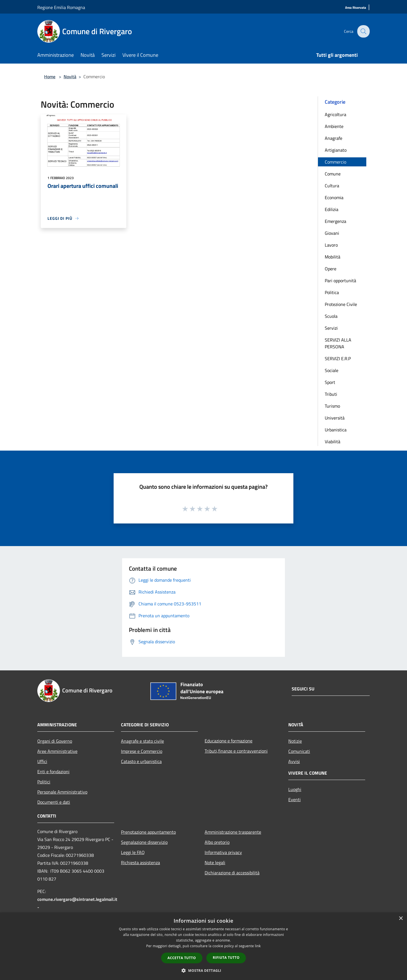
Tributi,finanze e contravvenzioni (236, 751)
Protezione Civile (341, 304)
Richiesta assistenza (140, 862)
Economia (334, 197)
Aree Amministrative (57, 751)
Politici (44, 782)
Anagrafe (334, 138)
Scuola (331, 316)
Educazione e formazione (229, 741)
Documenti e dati (54, 802)
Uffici (42, 761)
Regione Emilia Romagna (61, 7)
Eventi (295, 799)
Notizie (295, 741)
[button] (203, 970)
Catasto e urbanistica (141, 761)
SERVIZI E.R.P (338, 358)
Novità (70, 77)
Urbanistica (336, 430)
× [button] (401, 919)
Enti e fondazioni (53, 772)
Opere (331, 269)
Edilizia (332, 209)
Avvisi (294, 761)
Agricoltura (335, 114)
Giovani (332, 233)
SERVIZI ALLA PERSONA (338, 343)
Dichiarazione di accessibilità (232, 873)
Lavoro (331, 245)
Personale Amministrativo (62, 792)
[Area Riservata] (356, 8)
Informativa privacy (223, 852)
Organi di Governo (55, 741)
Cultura (332, 186)
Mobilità (333, 257)
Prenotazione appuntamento (148, 832)
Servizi (331, 328)
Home (50, 77)
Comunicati (299, 751)
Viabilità (333, 442)
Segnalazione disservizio (144, 842)
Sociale (332, 370)
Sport (330, 382)
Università (335, 418)
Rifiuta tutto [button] (226, 958)
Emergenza (335, 221)
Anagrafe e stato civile (142, 741)
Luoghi (295, 789)
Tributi (331, 394)
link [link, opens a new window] (258, 946)
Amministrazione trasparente (233, 832)
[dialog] (203, 946)
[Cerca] (363, 31)
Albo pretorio (217, 842)
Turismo (332, 406)
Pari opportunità (340, 281)
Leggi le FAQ (133, 852)
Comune (333, 174)
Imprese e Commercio (142, 751)
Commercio (335, 162)
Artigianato (336, 150)
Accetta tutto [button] (182, 958)
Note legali (215, 862)
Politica (332, 292)
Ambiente (334, 126)
